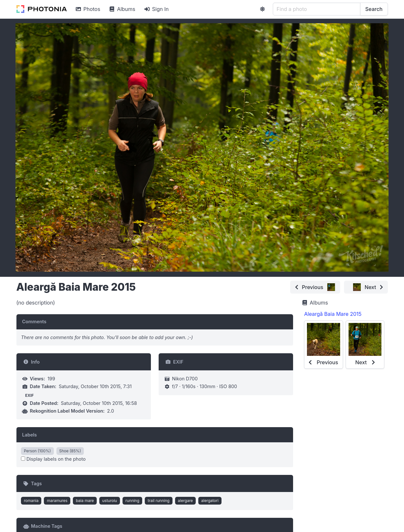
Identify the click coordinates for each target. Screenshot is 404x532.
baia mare (85, 501)
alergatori (210, 501)
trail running (159, 501)
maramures (57, 501)
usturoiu (110, 501)
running (132, 501)
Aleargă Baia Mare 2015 (333, 314)
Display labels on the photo (53, 459)
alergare (185, 501)
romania (31, 501)
